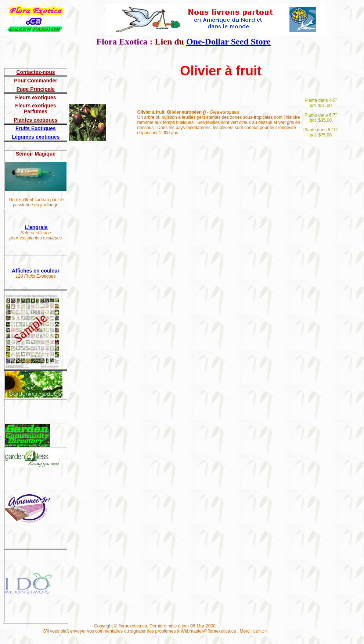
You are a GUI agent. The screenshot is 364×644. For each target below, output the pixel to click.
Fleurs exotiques (35, 97)
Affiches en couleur (36, 271)
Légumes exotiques (36, 137)
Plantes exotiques (35, 120)
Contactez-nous (36, 72)
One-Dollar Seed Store (228, 42)
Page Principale (36, 89)
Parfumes (36, 111)
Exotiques (43, 128)
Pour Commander (35, 81)
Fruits (23, 128)
